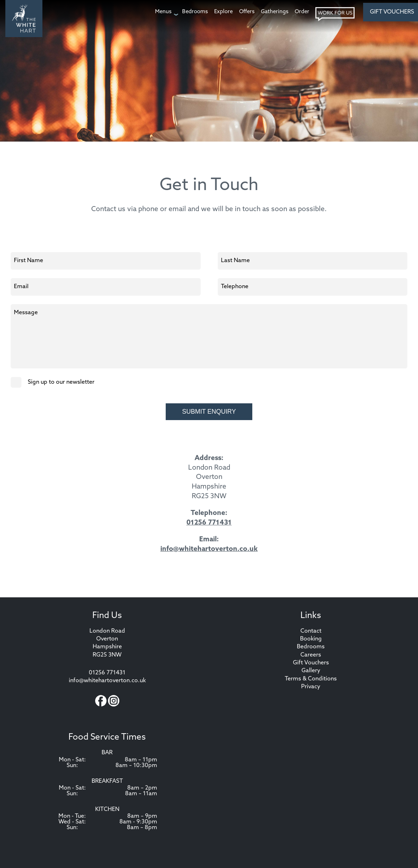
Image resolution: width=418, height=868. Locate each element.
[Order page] (302, 12)
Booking (311, 639)
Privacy (311, 687)
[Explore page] (223, 12)
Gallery (311, 671)
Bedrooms (311, 647)
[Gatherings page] (275, 12)
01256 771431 (209, 523)
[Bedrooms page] (195, 12)
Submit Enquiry (209, 412)
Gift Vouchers (311, 663)
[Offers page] (247, 12)
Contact (311, 631)
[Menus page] (165, 12)
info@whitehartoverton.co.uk (209, 549)
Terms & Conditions (311, 679)
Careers (311, 655)
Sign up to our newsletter (53, 382)
